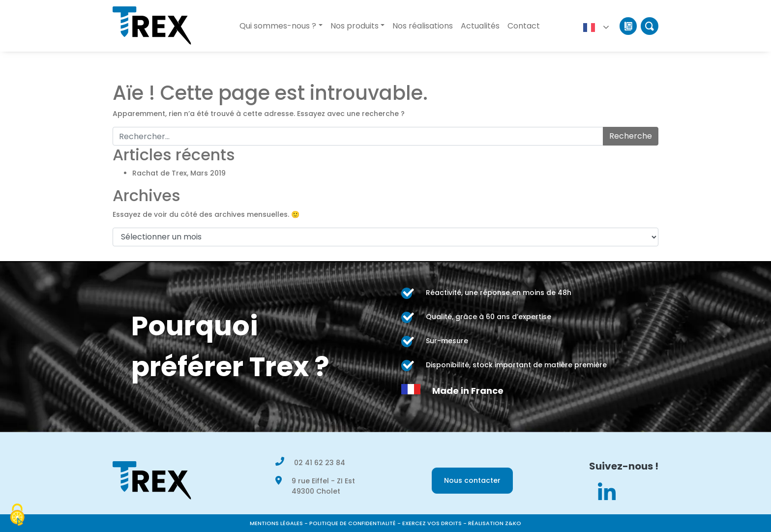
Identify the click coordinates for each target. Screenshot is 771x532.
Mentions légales (276, 523)
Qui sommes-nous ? (278, 26)
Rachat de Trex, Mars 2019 (179, 173)
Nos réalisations (423, 26)
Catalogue (628, 26)
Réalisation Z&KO (495, 523)
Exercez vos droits (432, 523)
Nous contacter (472, 480)
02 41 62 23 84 (320, 463)
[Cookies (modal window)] (17, 515)
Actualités (480, 26)
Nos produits (355, 26)
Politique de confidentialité (353, 523)
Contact (524, 26)
